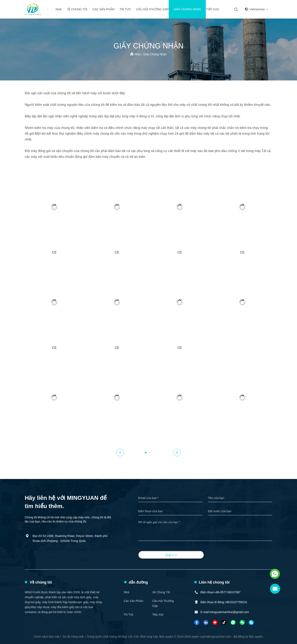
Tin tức (125, 9)
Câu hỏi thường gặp (152, 9)
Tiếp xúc (213, 9)
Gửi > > (171, 555)
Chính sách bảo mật (46, 637)
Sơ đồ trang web (73, 637)
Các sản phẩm (103, 9)
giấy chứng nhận (187, 9)
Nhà (59, 9)
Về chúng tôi (77, 9)
